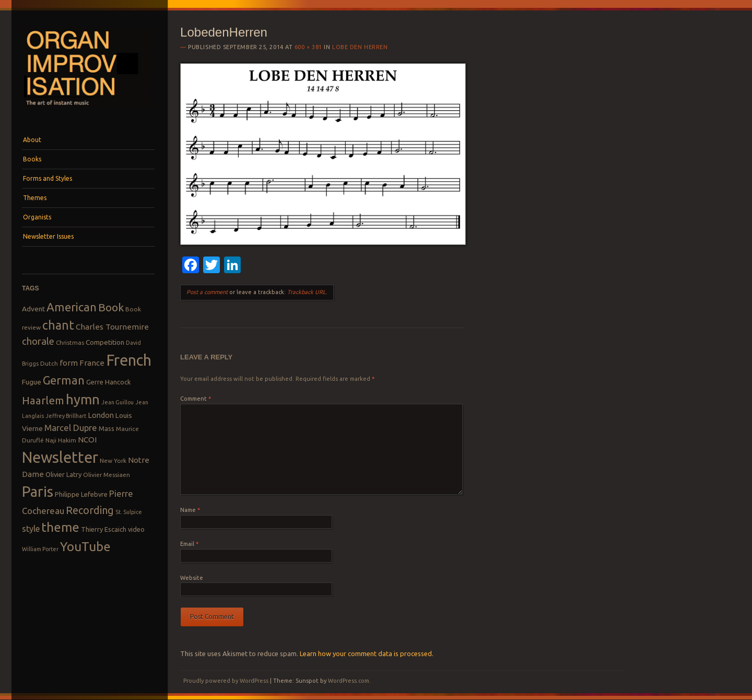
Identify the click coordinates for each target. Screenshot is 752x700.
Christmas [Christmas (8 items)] (70, 342)
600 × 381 (308, 47)
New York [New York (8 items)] (113, 460)
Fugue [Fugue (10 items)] (32, 382)
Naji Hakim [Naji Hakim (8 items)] (61, 440)
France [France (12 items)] (92, 363)
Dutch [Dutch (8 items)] (49, 363)
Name (190, 510)
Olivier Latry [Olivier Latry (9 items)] (63, 474)
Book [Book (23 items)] (111, 307)
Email (189, 544)
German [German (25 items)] (64, 380)
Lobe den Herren (360, 47)
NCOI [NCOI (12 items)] (87, 440)
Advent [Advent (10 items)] (33, 309)
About (32, 140)
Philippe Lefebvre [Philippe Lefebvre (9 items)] (81, 494)
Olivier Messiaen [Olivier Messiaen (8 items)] (107, 475)
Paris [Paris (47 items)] (38, 491)
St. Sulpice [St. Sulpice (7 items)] (129, 512)
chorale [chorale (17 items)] (38, 341)
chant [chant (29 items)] (58, 325)
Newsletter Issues (48, 236)
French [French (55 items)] (129, 360)
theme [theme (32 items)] (60, 527)
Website (192, 578)
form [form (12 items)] (69, 363)
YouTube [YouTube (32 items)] (85, 546)
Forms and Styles (48, 178)
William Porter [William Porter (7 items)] (40, 549)
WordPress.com (349, 681)
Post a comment (207, 292)
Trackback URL (307, 292)
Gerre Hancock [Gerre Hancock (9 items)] (109, 382)
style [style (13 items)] (31, 529)
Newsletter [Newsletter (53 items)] (60, 457)
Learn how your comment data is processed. (367, 654)
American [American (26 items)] (72, 307)
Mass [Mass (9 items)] (107, 428)
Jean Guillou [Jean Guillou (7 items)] (118, 402)
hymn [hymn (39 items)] (83, 399)
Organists (37, 217)
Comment (196, 399)
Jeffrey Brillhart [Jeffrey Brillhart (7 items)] (66, 416)
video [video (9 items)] (136, 529)
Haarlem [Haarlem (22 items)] (43, 400)
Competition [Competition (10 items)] (105, 342)
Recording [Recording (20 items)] (90, 510)
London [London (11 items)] (101, 415)
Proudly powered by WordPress (226, 681)
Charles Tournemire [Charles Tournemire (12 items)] (112, 327)
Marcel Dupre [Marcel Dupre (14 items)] (71, 428)
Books (32, 159)
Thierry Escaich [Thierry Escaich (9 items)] (104, 529)
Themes (35, 198)
